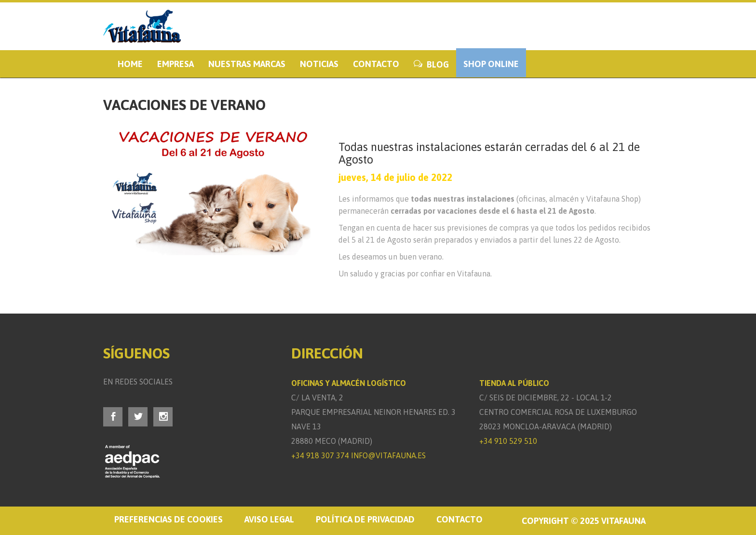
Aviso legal (269, 519)
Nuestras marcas (247, 64)
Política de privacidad (365, 519)
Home (130, 64)
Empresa (175, 64)
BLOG (431, 64)
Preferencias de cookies (169, 519)
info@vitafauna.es (388, 455)
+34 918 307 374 (320, 455)
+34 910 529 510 (508, 441)
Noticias (319, 64)
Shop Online (491, 64)
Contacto (376, 64)
